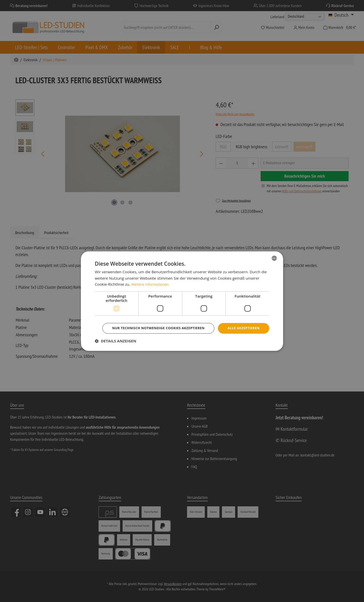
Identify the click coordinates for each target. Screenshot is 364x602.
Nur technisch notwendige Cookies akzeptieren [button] (183, 335)
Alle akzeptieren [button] (183, 321)
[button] (116, 348)
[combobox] (274, 251)
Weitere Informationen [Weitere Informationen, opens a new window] (151, 277)
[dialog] (182, 301)
